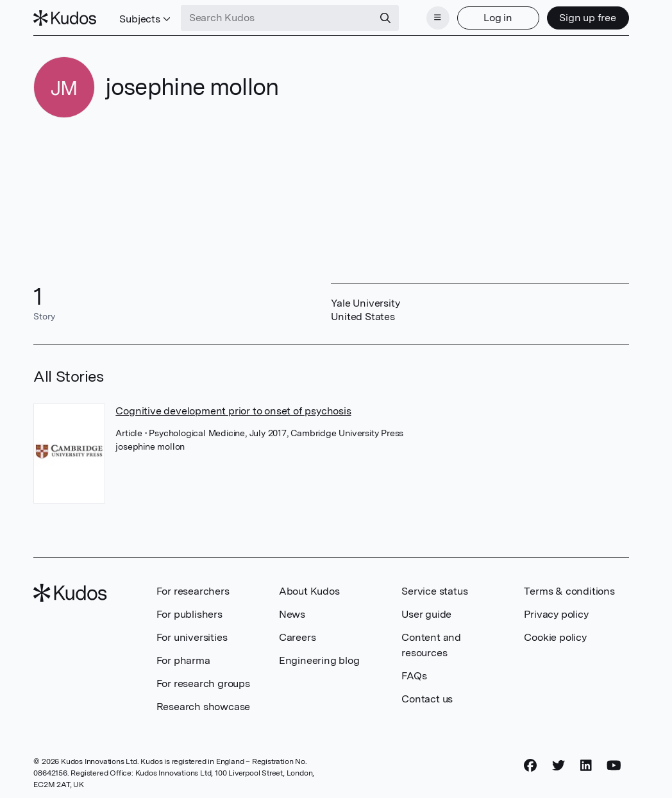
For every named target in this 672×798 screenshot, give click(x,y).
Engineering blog (319, 660)
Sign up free (588, 18)
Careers (298, 637)
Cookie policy (555, 637)
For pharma (183, 660)
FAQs (414, 676)
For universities (192, 637)
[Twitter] (559, 765)
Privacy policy (556, 614)
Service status (434, 591)
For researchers (193, 591)
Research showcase (204, 707)
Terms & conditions (569, 591)
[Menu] (438, 18)
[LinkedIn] (586, 765)
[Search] (385, 18)
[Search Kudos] (277, 18)
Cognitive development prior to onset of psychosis (233, 411)
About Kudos (309, 591)
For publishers (189, 614)
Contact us (427, 699)
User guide (426, 614)
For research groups (203, 683)
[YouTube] (614, 765)
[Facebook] (530, 765)
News (292, 614)
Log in (498, 18)
